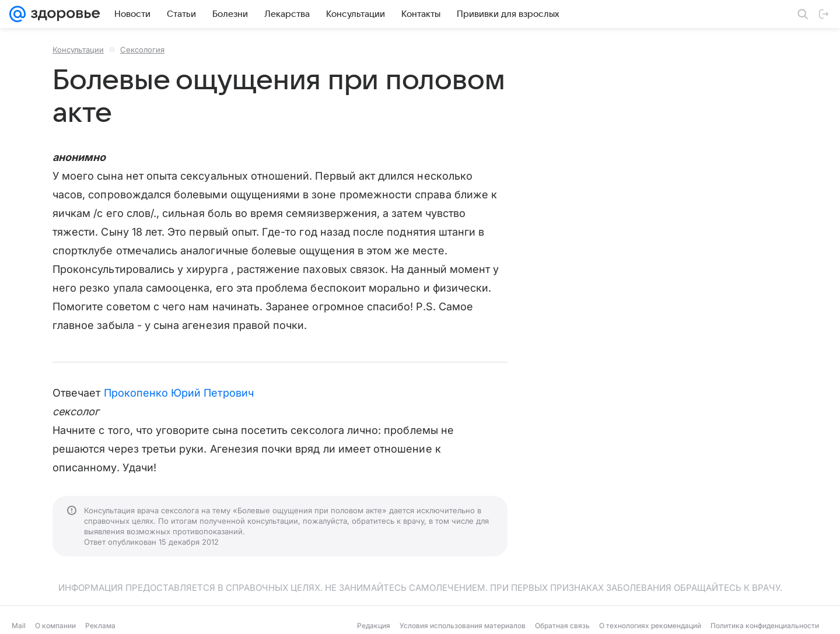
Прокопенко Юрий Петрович (179, 393)
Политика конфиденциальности (765, 626)
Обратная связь (562, 626)
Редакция (374, 626)
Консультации (78, 50)
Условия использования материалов (463, 626)
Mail (19, 626)
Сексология (142, 50)
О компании (55, 626)
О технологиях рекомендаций (650, 626)
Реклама (100, 626)
